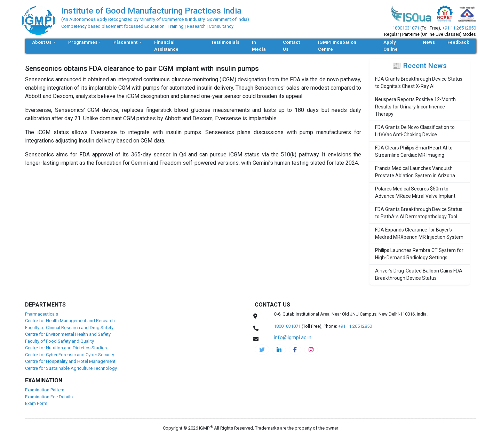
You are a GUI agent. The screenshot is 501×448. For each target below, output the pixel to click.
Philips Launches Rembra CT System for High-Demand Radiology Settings (419, 254)
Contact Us (291, 46)
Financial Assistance (166, 46)
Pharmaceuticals (42, 314)
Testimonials (225, 42)
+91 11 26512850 (459, 28)
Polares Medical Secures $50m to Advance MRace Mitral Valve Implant (415, 192)
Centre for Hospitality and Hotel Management (70, 361)
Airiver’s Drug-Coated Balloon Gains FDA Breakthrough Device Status (419, 274)
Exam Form (36, 403)
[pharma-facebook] (295, 350)
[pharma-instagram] (311, 350)
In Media (259, 46)
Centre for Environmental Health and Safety (68, 334)
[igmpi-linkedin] (279, 350)
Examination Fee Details (49, 397)
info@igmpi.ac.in (293, 337)
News (429, 42)
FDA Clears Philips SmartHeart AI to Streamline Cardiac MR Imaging (414, 151)
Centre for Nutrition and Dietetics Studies (66, 348)
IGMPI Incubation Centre (337, 46)
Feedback (458, 42)
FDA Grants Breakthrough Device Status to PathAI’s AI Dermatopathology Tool (419, 213)
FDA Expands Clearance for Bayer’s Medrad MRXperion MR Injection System (419, 233)
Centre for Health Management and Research (70, 321)
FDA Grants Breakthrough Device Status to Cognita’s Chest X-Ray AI (419, 83)
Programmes (83, 42)
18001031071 (406, 28)
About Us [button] (42, 42)
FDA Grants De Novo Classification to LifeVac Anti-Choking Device (415, 131)
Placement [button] (126, 42)
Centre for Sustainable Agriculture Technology (71, 368)
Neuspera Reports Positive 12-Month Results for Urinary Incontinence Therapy (415, 107)
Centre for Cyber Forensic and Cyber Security (70, 355)
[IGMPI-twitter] (262, 350)
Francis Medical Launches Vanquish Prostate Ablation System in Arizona (415, 172)
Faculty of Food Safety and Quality (59, 341)
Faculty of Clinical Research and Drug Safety (69, 328)
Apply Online (391, 46)
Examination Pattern (45, 390)
